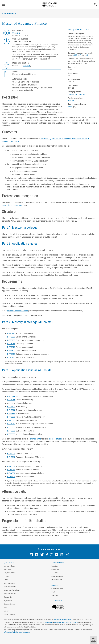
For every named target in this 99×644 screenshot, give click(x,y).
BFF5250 (11, 340)
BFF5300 (11, 350)
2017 (79, 55)
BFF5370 (11, 417)
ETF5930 (11, 357)
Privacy (75, 622)
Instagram (31, 555)
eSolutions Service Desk (63, 620)
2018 (75, 55)
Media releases (57, 580)
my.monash (8, 601)
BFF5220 (11, 333)
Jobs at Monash (9, 583)
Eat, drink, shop (9, 573)
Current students (10, 604)
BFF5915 (11, 354)
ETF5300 (11, 434)
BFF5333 (11, 413)
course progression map (17, 311)
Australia (71, 100)
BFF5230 (11, 337)
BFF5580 (11, 420)
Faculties (55, 566)
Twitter (42, 555)
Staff (5, 607)
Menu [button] (3, 5)
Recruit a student (10, 587)
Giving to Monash (10, 614)
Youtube (62, 555)
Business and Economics (77, 94)
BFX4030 (11, 466)
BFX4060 (11, 470)
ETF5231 (11, 431)
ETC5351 (11, 427)
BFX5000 (11, 453)
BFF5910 (11, 424)
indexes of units (56, 439)
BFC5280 (11, 396)
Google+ (51, 555)
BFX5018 (11, 457)
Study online (8, 597)
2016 (86, 55)
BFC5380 (11, 400)
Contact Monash (57, 576)
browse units (35, 439)
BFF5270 (11, 347)
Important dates (9, 566)
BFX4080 (11, 473)
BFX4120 (11, 477)
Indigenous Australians (12, 590)
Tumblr (57, 555)
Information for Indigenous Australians (17, 632)
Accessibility (49, 622)
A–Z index (55, 573)
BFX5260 (11, 410)
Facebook (47, 555)
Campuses (55, 569)
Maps (6, 580)
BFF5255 (11, 344)
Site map (54, 595)
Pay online (7, 569)
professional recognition (12, 205)
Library (6, 576)
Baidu (67, 555)
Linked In (37, 555)
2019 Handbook (9, 13)
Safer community (10, 594)
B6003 (70, 107)
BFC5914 (11, 407)
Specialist (16, 33)
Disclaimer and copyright (63, 622)
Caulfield (27, 66)
